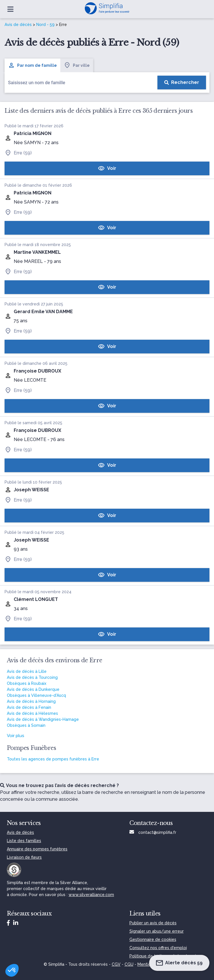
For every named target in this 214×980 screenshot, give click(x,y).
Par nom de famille (32, 65)
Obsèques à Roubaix (27, 683)
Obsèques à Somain (26, 725)
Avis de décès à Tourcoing (32, 677)
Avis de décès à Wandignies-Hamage (43, 719)
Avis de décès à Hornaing (31, 701)
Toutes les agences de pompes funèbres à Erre (53, 759)
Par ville (77, 65)
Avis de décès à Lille (27, 671)
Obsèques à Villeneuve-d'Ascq (36, 695)
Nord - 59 (45, 25)
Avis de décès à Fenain (29, 707)
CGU (129, 964)
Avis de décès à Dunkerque (33, 689)
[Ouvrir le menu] (10, 9)
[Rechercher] (182, 82)
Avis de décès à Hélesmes (32, 713)
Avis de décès (18, 25)
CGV (116, 964)
